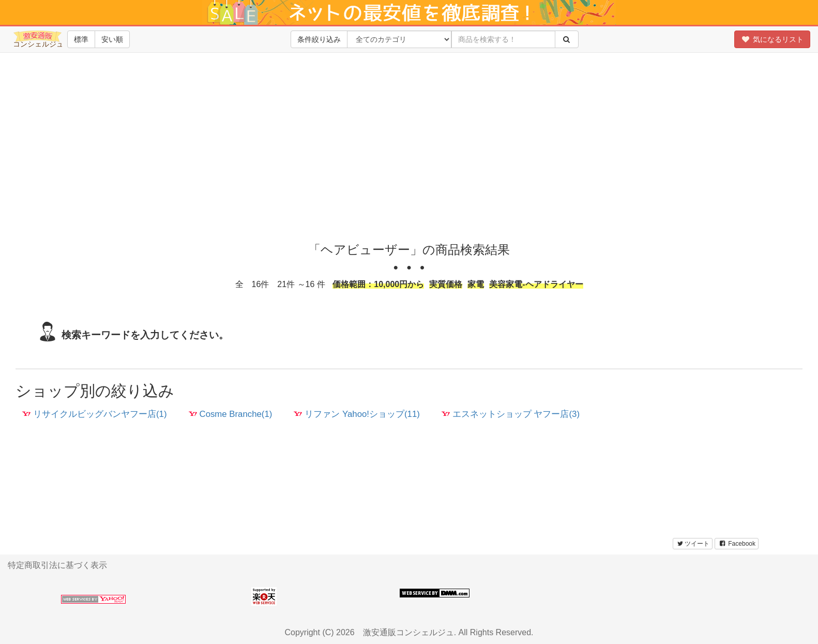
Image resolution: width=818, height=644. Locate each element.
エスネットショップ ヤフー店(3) (511, 414)
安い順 (112, 39)
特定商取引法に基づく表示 (57, 565)
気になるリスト (772, 39)
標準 (81, 39)
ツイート (693, 544)
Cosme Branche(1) (231, 414)
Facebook (737, 544)
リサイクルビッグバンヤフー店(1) (95, 414)
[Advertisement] (409, 155)
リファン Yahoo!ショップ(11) (357, 414)
